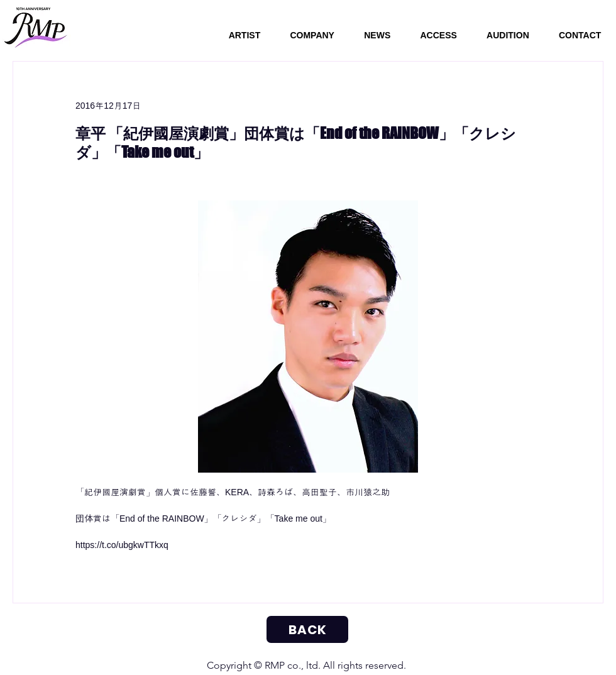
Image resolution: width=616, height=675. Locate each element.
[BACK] (307, 629)
